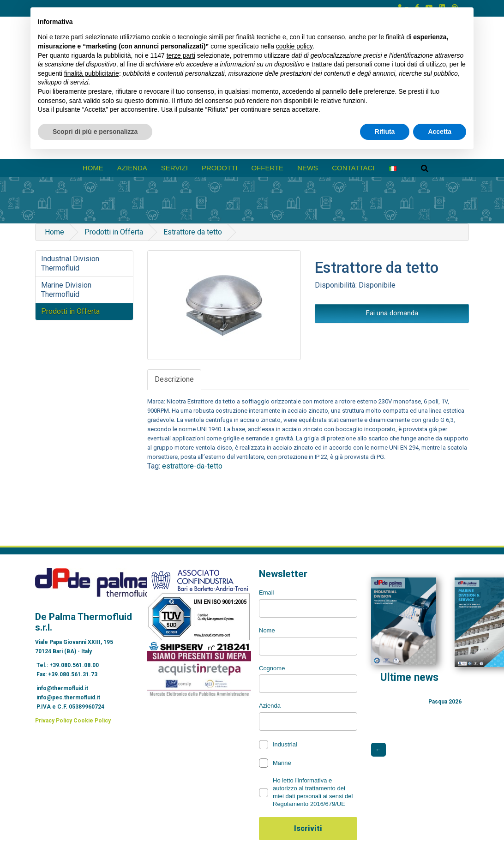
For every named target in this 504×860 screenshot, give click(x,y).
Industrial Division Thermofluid (70, 263)
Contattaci (353, 168)
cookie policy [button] (294, 46)
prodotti (220, 168)
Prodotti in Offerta (114, 232)
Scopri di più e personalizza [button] (95, 132)
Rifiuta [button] (385, 132)
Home (93, 168)
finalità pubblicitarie (92, 73)
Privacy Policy (54, 721)
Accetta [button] (440, 132)
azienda (132, 168)
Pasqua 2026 (445, 702)
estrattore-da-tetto (192, 466)
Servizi (174, 168)
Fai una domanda (392, 313)
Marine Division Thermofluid (66, 290)
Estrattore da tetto (193, 232)
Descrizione (174, 379)
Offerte (267, 168)
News (308, 168)
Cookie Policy (92, 721)
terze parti (181, 55)
